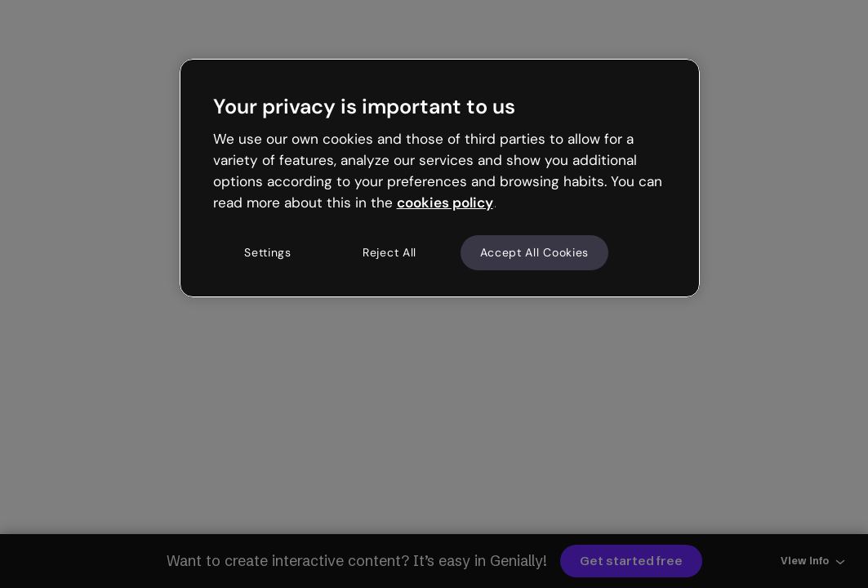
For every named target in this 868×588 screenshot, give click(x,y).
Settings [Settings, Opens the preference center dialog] (268, 252)
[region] (440, 178)
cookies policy (445, 203)
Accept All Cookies (535, 252)
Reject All (389, 252)
